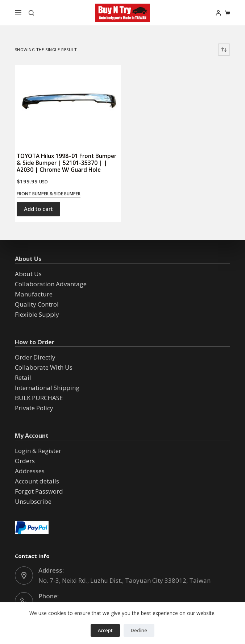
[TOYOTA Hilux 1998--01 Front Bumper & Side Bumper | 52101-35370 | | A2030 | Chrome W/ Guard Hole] (68, 105)
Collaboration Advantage (51, 284)
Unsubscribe (33, 501)
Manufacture (34, 294)
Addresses (30, 471)
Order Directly (35, 357)
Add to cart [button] (38, 209)
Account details (37, 481)
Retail (23, 377)
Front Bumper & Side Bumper (49, 194)
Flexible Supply (37, 314)
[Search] (31, 13)
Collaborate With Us (44, 367)
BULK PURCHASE (39, 398)
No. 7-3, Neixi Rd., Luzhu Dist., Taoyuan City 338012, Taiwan (124, 580)
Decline (139, 630)
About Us (28, 274)
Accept (105, 630)
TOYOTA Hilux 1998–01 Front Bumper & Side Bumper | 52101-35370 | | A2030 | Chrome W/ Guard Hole (67, 163)
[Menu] (18, 13)
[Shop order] (224, 50)
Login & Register (38, 451)
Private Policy (34, 408)
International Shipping (47, 388)
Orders (25, 461)
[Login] (218, 13)
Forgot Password (39, 491)
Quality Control (37, 304)
